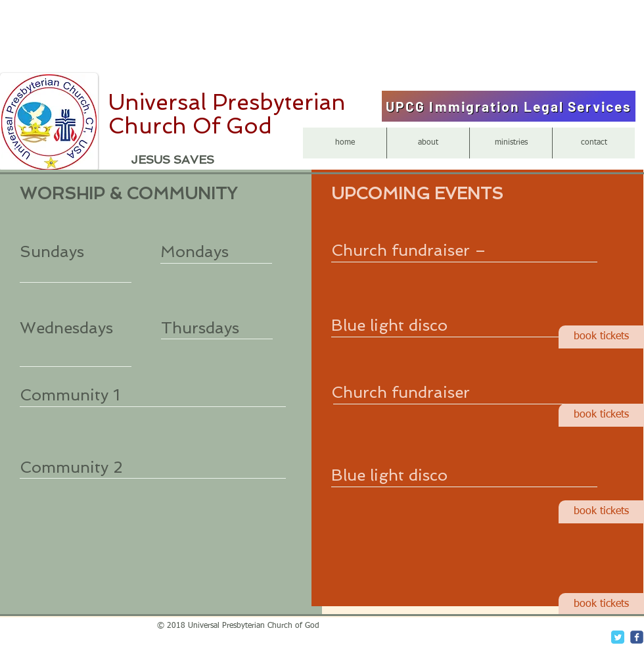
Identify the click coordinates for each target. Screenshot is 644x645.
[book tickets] (601, 337)
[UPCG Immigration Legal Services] (509, 106)
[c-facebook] (637, 637)
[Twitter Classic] (618, 637)
